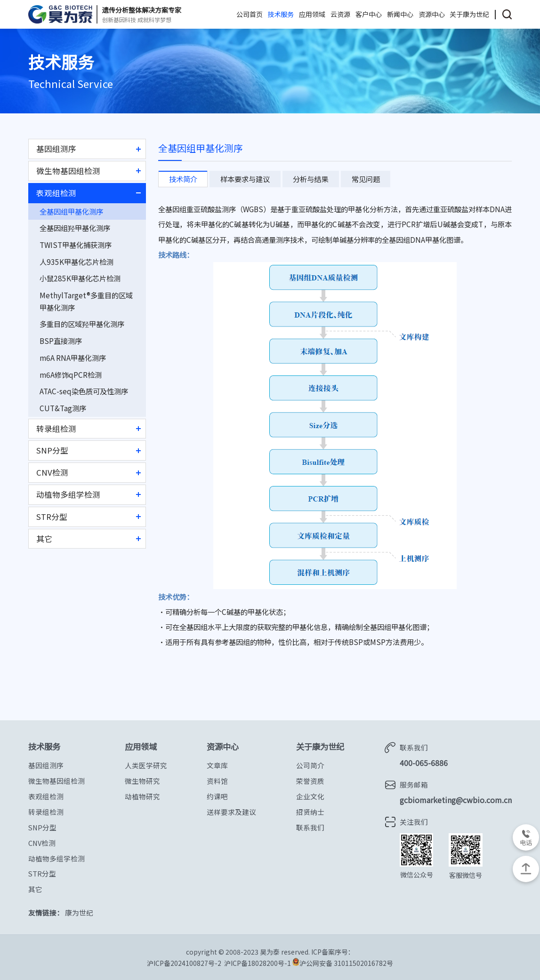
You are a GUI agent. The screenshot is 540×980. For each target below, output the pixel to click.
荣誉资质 (310, 781)
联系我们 (310, 827)
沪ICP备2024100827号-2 (184, 963)
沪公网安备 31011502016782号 (343, 963)
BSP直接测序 (61, 341)
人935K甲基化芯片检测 (77, 262)
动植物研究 (142, 796)
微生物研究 (142, 781)
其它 (44, 539)
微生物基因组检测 (68, 171)
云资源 (340, 14)
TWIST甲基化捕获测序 (76, 245)
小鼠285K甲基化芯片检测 (80, 278)
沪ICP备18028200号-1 (258, 963)
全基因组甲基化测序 (71, 211)
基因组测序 (56, 149)
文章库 (217, 765)
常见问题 (366, 179)
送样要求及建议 (231, 812)
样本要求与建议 (245, 179)
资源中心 (432, 14)
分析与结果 (310, 179)
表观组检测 (56, 193)
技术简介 (183, 179)
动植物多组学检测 (68, 494)
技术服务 (281, 14)
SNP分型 (52, 450)
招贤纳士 (310, 812)
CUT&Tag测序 (63, 408)
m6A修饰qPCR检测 (71, 374)
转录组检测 (56, 429)
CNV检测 (52, 472)
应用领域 (312, 14)
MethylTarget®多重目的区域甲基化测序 (86, 301)
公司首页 (250, 14)
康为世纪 (79, 912)
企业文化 (310, 796)
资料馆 (217, 781)
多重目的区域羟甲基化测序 (82, 324)
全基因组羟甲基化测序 (75, 228)
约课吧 (217, 796)
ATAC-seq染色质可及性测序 (84, 391)
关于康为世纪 (469, 14)
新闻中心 (400, 14)
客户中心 (369, 14)
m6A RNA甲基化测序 (73, 358)
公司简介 (310, 765)
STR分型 (52, 517)
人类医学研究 (146, 765)
